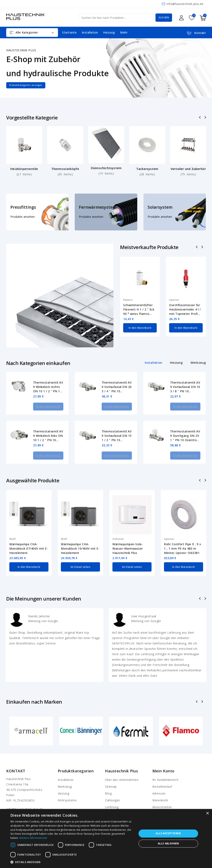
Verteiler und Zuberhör (188, 169)
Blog (108, 783)
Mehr (124, 32)
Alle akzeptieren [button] (168, 833)
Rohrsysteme (67, 789)
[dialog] (106, 839)
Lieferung (112, 796)
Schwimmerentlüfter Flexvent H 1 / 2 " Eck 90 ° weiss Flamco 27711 (139, 309)
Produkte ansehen (23, 217)
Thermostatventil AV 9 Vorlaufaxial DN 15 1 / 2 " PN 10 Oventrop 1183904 (117, 430)
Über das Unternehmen (122, 769)
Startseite (69, 32)
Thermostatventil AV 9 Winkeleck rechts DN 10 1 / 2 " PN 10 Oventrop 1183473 (48, 387)
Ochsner (118, 528)
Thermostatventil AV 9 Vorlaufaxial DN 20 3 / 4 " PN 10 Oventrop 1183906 (117, 387)
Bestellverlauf (162, 776)
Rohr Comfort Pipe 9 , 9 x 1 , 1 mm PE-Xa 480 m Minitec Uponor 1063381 (183, 538)
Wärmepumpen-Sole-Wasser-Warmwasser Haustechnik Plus (128, 538)
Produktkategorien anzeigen (32, 85)
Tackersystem (147, 169)
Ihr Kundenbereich (165, 769)
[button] (72, 862)
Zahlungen (113, 789)
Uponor (174, 300)
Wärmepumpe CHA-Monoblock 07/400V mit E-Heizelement (29, 538)
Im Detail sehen (81, 555)
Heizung (109, 32)
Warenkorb (160, 789)
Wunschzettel (162, 796)
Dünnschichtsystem (106, 168)
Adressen (159, 783)
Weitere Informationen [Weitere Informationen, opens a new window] (33, 838)
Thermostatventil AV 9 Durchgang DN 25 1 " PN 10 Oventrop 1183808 (185, 430)
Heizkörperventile (24, 169)
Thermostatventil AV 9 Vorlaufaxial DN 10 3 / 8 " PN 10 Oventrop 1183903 (185, 387)
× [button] (207, 813)
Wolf (12, 528)
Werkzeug (65, 776)
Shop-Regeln (114, 803)
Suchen (164, 17)
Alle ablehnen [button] (168, 843)
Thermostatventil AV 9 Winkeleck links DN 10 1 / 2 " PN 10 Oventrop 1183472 (48, 430)
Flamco (128, 300)
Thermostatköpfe (65, 169)
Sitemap (111, 776)
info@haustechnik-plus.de (185, 4)
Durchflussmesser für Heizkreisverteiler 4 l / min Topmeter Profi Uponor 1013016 (185, 309)
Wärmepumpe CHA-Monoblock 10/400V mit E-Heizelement (80, 538)
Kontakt (16, 760)
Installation (90, 32)
